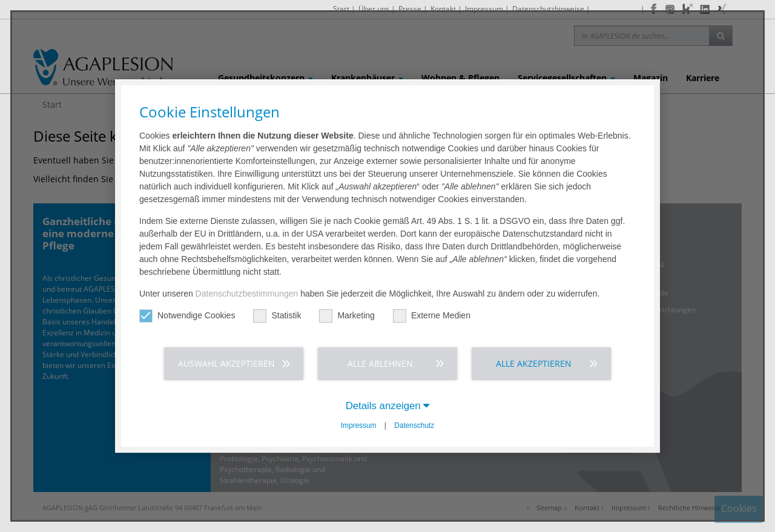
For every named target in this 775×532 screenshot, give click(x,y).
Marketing (347, 316)
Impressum (359, 425)
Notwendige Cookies (187, 316)
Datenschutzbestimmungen (247, 294)
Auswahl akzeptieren (226, 363)
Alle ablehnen (380, 363)
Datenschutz (414, 425)
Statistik (277, 316)
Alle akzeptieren (534, 363)
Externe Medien (432, 316)
